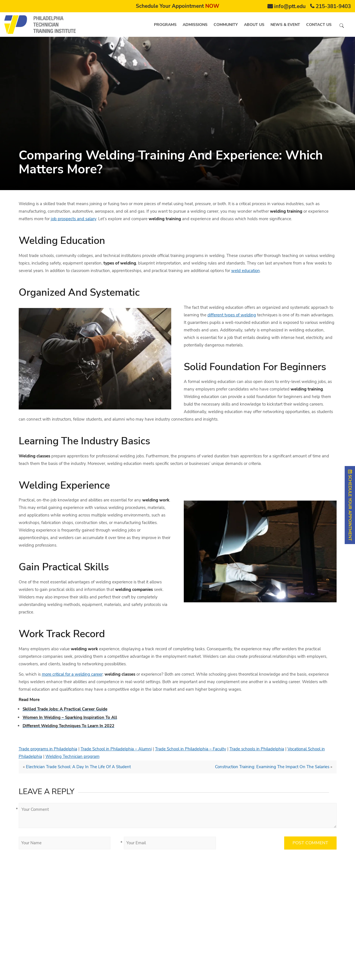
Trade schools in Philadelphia (257, 749)
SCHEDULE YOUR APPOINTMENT (350, 505)
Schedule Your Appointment (177, 6)
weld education (246, 271)
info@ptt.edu (290, 6)
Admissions (195, 25)
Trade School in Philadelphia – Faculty (191, 749)
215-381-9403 (333, 6)
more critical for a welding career (72, 674)
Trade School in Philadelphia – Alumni (116, 749)
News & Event (285, 25)
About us (254, 25)
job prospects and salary (73, 219)
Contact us (319, 25)
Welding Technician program (73, 756)
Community (226, 25)
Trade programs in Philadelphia (48, 749)
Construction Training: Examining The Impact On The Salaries (272, 767)
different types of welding (232, 315)
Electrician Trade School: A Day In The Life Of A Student (78, 767)
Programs (165, 25)
